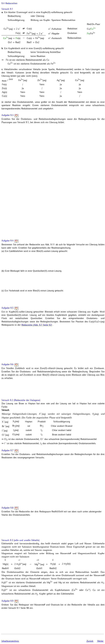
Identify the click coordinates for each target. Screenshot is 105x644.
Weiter (100, 641)
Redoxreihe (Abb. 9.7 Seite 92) (37, 325)
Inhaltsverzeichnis (10, 641)
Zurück (90, 641)
